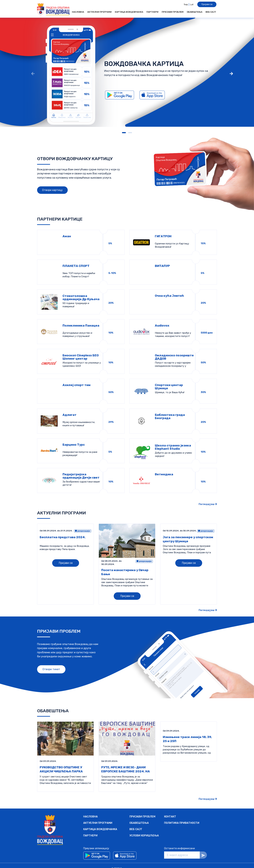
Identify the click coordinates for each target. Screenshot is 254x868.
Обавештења (195, 12)
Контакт (170, 810)
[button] (124, 133)
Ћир (186, 4)
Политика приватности (182, 817)
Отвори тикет (51, 663)
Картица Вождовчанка (129, 12)
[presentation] (33, 74)
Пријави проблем (173, 12)
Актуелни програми (99, 12)
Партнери (152, 12)
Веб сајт (211, 12)
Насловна (78, 12)
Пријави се (207, 4)
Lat (192, 4)
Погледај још (208, 498)
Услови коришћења (144, 829)
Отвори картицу (52, 190)
